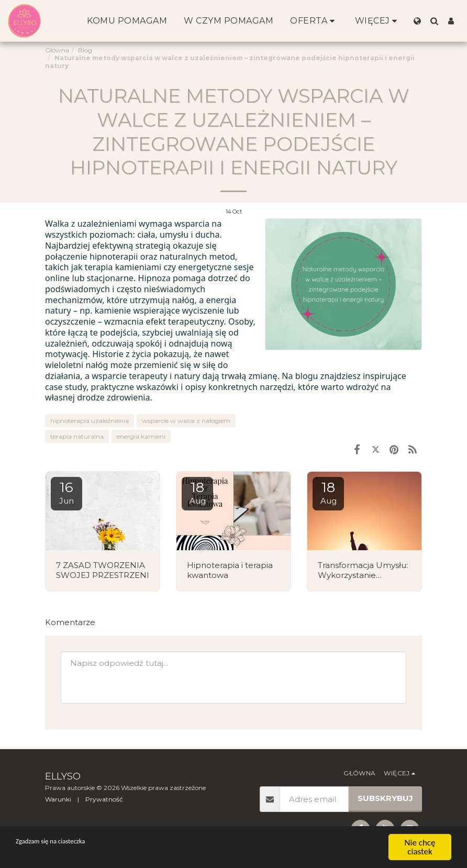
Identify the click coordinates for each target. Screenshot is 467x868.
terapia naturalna (77, 436)
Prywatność (104, 799)
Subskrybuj (385, 798)
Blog (85, 50)
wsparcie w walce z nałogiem (186, 421)
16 (66, 492)
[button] (434, 21)
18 (197, 492)
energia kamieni (141, 436)
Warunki (58, 799)
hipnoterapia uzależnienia (90, 421)
